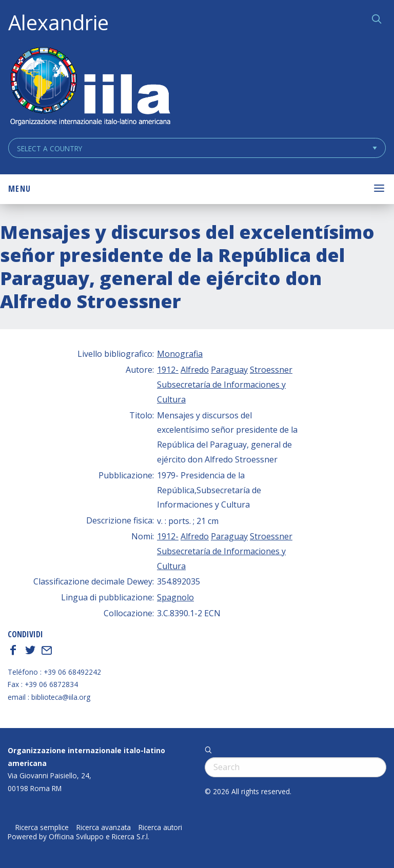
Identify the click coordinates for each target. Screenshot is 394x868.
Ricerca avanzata (104, 827)
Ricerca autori (160, 827)
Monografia (180, 354)
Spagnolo (175, 597)
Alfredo (195, 370)
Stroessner (271, 370)
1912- (168, 370)
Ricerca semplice (42, 827)
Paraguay (229, 370)
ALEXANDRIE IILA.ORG (90, 87)
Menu (19, 189)
